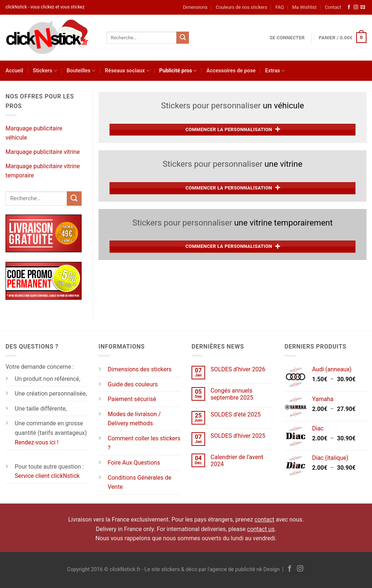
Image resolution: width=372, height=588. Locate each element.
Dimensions (195, 7)
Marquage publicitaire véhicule (34, 133)
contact (264, 520)
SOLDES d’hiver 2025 (238, 436)
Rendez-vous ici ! (37, 442)
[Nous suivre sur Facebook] (349, 7)
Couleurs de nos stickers (242, 7)
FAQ (280, 7)
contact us (261, 529)
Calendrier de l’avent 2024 (237, 461)
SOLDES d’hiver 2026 (238, 369)
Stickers (45, 71)
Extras (275, 71)
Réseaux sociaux (127, 71)
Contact (333, 7)
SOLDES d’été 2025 (236, 414)
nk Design (268, 569)
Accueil (14, 71)
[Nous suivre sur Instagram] (356, 7)
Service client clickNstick (47, 476)
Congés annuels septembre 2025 (232, 394)
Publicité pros (178, 71)
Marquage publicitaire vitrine (43, 152)
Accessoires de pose (231, 71)
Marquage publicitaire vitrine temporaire (43, 171)
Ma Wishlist (304, 7)
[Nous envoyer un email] (363, 7)
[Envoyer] (183, 38)
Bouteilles (81, 71)
